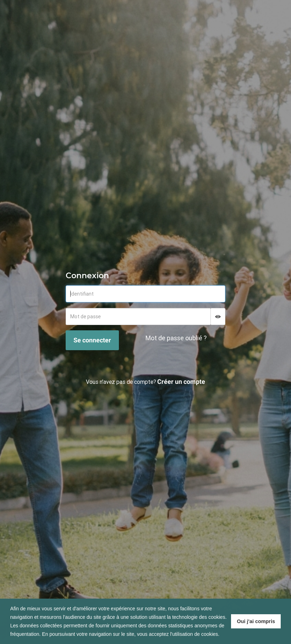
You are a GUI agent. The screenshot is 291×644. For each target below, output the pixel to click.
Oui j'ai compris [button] (256, 621)
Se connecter (92, 340)
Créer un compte (181, 382)
